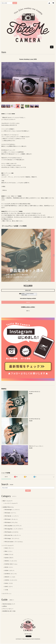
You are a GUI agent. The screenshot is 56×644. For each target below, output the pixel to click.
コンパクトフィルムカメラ (11, 503)
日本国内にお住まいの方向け (28, 307)
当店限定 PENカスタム (8, 507)
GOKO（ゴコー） (9, 587)
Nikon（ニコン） (9, 551)
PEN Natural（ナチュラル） (11, 522)
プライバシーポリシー (8, 609)
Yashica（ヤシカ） (9, 554)
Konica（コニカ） (9, 583)
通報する (28, 311)
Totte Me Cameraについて (9, 604)
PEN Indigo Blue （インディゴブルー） (14, 529)
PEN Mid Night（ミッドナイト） (12, 510)
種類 (20, 294)
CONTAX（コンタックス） (11, 580)
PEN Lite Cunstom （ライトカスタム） (14, 542)
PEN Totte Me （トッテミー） (12, 516)
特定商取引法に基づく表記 (9, 611)
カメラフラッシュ (7, 594)
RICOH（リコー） (9, 567)
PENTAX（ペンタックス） (11, 561)
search (15, 3)
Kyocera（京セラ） (9, 558)
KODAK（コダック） (10, 570)
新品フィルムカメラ (8, 501)
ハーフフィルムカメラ (8, 545)
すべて (6, 477)
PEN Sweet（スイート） (11, 513)
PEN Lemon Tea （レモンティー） (13, 535)
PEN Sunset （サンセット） (11, 519)
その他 (6, 590)
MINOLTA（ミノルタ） (10, 577)
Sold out (28, 302)
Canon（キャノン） (9, 548)
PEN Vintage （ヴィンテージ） (12, 538)
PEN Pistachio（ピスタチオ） (12, 532)
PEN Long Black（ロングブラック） (13, 526)
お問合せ (5, 606)
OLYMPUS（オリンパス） (11, 574)
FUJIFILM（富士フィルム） (11, 564)
